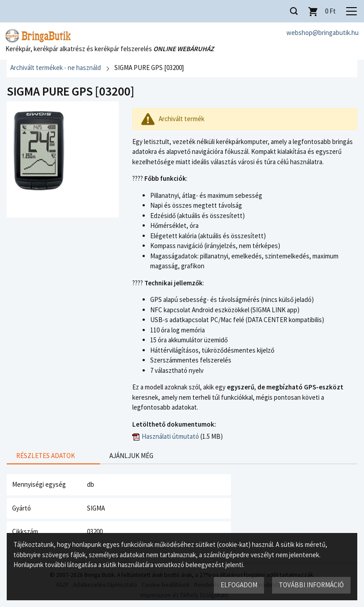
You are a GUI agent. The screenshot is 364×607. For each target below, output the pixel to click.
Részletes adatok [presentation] (45, 456)
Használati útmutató (170, 436)
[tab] (45, 456)
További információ (311, 585)
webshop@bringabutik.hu (323, 33)
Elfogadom (239, 585)
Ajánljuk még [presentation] (116, 456)
